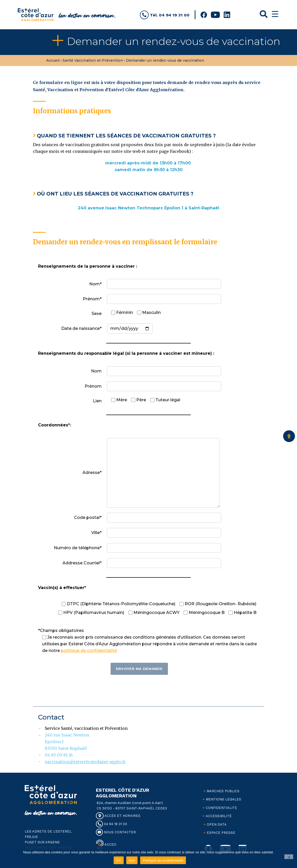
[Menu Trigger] (275, 14)
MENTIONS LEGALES (223, 799)
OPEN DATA (217, 824)
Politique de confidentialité (163, 860)
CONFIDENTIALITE (221, 808)
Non (132, 860)
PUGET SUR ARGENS (42, 842)
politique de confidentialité (89, 651)
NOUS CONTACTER (116, 832)
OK (119, 860)
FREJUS (31, 837)
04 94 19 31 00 (111, 824)
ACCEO (110, 844)
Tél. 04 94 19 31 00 (165, 15)
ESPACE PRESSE (221, 833)
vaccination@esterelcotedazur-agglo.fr (85, 762)
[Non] (289, 857)
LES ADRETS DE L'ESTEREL (48, 831)
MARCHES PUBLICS (223, 791)
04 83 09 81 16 (59, 755)
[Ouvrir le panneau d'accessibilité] (289, 436)
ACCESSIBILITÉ (219, 816)
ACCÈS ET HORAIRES (118, 816)
